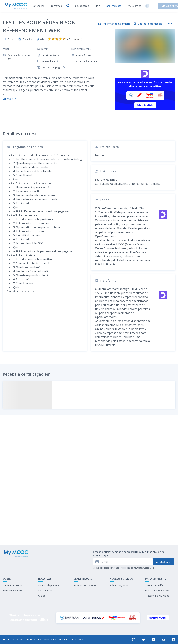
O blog (42, 596)
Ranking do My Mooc (85, 585)
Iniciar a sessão (165, 6)
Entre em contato (12, 590)
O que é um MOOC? (14, 585)
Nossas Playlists (47, 590)
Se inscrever (163, 562)
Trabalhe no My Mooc (157, 596)
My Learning (129, 6)
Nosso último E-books (157, 590)
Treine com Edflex (155, 585)
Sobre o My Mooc (119, 585)
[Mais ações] (170, 24)
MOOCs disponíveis (49, 585)
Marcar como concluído (89, 515)
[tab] (39, 6)
